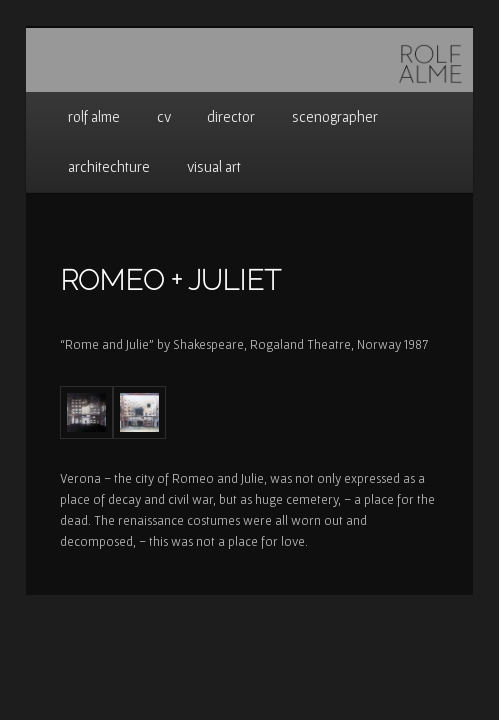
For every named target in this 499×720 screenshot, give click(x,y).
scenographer (335, 116)
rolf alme (94, 116)
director (231, 116)
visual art (214, 166)
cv (164, 116)
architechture (109, 166)
